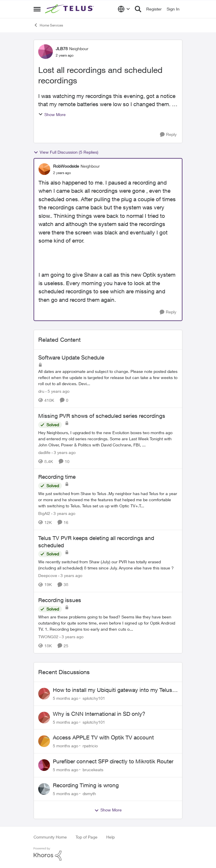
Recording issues (60, 600)
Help (110, 837)
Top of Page (87, 837)
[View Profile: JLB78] (46, 52)
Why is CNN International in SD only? (99, 714)
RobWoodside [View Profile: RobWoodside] (66, 166)
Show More (52, 114)
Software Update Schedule (71, 357)
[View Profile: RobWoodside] (44, 169)
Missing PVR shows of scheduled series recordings (102, 416)
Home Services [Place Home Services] (48, 25)
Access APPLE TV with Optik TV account (103, 737)
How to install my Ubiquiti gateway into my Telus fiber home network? (113, 690)
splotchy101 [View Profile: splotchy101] (94, 698)
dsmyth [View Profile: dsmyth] (89, 793)
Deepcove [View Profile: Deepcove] (48, 575)
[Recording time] (108, 500)
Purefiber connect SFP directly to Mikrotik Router (113, 761)
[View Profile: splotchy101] (44, 694)
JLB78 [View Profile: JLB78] (62, 49)
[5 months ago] (66, 698)
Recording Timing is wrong (86, 785)
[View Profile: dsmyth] (44, 789)
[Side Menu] (37, 9)
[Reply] (168, 135)
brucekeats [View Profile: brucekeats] (93, 770)
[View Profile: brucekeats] (44, 765)
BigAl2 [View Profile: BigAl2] (44, 513)
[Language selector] (124, 9)
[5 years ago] (58, 391)
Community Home (50, 837)
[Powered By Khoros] (108, 854)
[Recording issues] (108, 623)
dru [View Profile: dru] (41, 391)
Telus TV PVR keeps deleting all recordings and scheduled (96, 542)
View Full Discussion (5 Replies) (66, 152)
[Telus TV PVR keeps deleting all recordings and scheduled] (108, 565)
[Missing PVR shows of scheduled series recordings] (108, 438)
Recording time (57, 477)
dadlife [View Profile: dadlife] (44, 452)
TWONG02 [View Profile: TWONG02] (48, 637)
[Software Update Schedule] (108, 377)
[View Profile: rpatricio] (44, 741)
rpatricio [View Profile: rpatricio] (90, 746)
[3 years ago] (64, 452)
